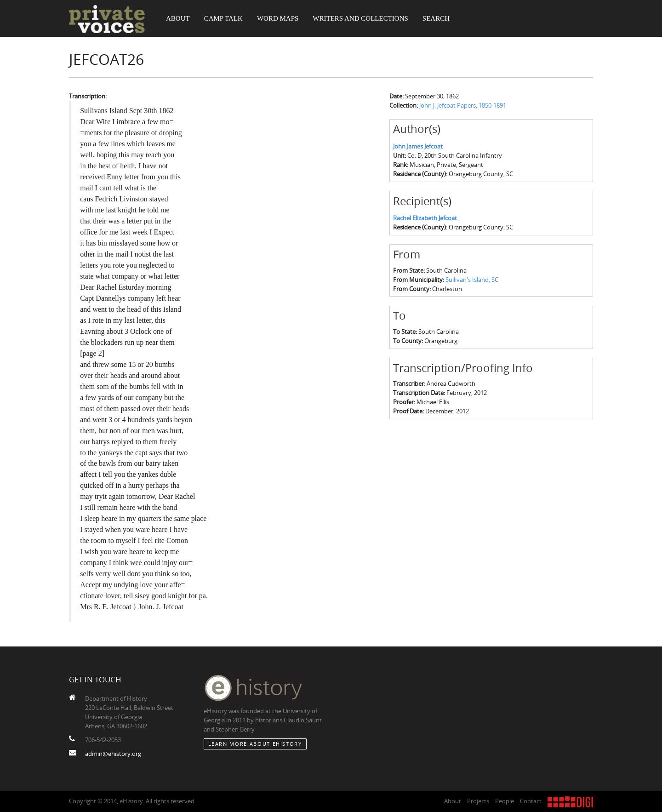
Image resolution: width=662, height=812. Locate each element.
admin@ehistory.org (113, 754)
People (505, 801)
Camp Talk (223, 18)
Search (436, 18)
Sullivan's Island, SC (472, 280)
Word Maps (278, 18)
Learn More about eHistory (255, 744)
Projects (478, 801)
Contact (531, 801)
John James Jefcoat (418, 146)
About (178, 18)
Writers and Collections (360, 18)
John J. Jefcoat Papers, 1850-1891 (463, 105)
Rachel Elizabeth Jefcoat (425, 218)
